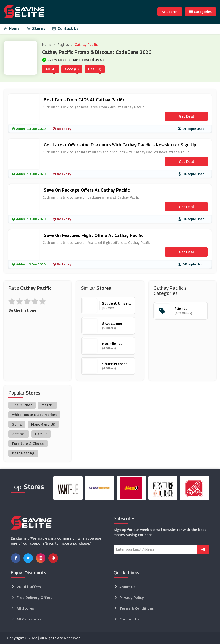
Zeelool (19, 434)
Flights (63, 45)
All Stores (25, 608)
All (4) (50, 69)
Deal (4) (95, 69)
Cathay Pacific (86, 45)
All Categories (29, 619)
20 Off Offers (29, 587)
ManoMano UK (43, 424)
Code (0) (72, 69)
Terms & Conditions (137, 608)
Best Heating (23, 453)
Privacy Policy (132, 598)
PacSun (41, 434)
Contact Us (65, 28)
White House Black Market (34, 415)
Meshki (47, 405)
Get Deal (186, 116)
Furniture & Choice (28, 443)
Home (12, 28)
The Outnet (22, 405)
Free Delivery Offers (34, 598)
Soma (17, 424)
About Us (127, 587)
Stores (36, 28)
